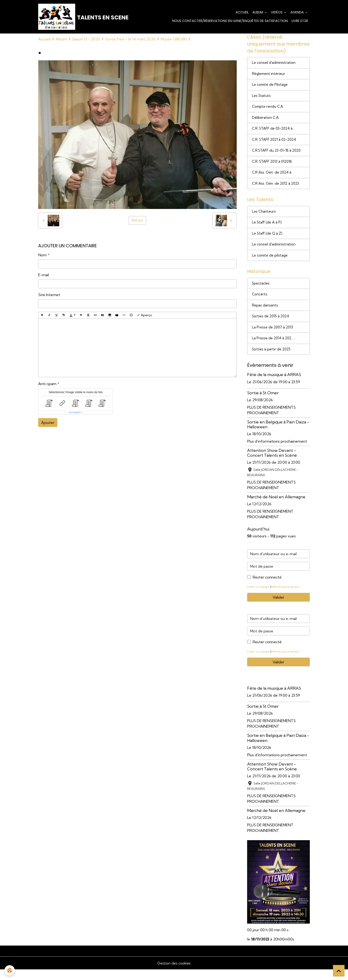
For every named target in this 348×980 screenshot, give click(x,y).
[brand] (78, 17)
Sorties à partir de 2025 (272, 360)
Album (258, 12)
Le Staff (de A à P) (268, 229)
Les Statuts (262, 98)
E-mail (43, 275)
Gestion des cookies (174, 974)
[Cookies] (10, 970)
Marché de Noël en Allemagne (276, 507)
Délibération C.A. (266, 121)
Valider (278, 608)
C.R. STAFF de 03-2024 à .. (275, 132)
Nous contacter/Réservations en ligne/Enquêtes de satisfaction (230, 21)
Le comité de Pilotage (271, 87)
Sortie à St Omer (263, 403)
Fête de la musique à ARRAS (274, 385)
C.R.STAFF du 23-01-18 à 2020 (278, 155)
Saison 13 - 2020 (86, 40)
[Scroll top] (339, 971)
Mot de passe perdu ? (288, 597)
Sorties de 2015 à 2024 (272, 326)
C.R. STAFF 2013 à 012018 (274, 166)
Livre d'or (300, 21)
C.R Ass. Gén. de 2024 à (273, 177)
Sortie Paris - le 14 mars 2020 (130, 40)
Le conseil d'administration (275, 64)
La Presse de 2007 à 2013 (274, 337)
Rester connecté (267, 588)
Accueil (242, 12)
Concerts (260, 303)
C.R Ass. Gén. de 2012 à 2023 (277, 189)
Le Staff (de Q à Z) (268, 240)
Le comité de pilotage (271, 263)
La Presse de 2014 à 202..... (275, 348)
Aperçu (144, 316)
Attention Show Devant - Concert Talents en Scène (272, 463)
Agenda (298, 12)
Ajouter (48, 423)
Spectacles (261, 292)
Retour (137, 221)
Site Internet (49, 295)
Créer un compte (259, 597)
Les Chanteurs (264, 217)
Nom (42, 255)
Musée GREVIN (174, 40)
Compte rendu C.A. (269, 109)
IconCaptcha (75, 413)
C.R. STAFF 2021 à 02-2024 (276, 143)
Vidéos (277, 12)
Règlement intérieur (269, 75)
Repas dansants (265, 314)
